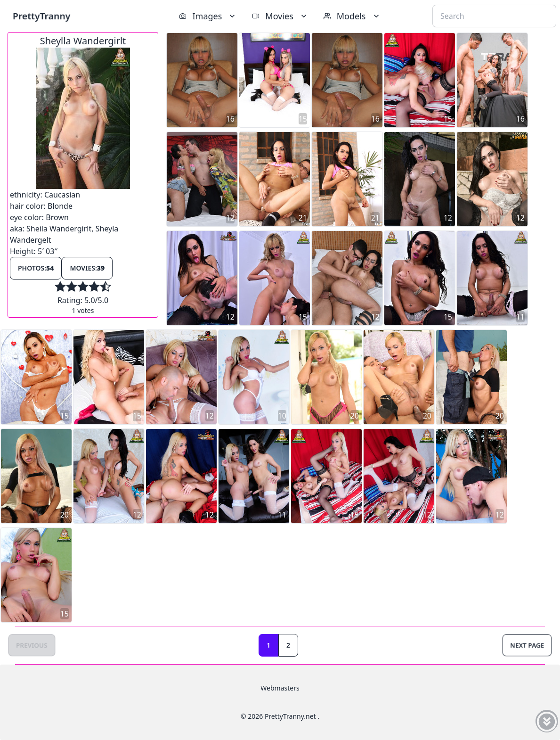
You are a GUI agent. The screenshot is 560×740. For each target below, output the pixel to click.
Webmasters (280, 688)
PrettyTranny (41, 16)
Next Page (527, 645)
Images (208, 16)
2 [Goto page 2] (288, 645)
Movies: (87, 268)
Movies (280, 16)
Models (352, 16)
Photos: (36, 268)
